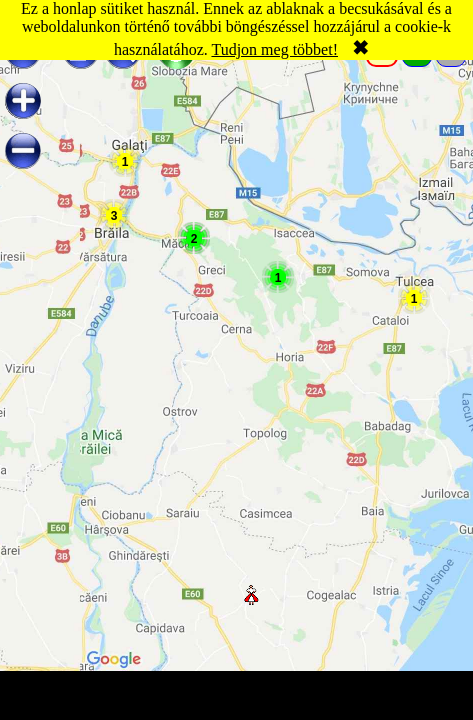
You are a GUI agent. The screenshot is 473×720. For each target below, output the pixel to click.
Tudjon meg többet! (274, 49)
